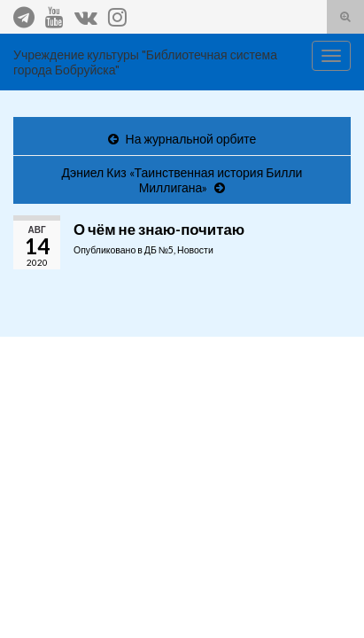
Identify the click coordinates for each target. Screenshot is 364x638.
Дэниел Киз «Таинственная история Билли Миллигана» (182, 180)
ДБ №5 (159, 250)
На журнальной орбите (191, 139)
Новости (195, 250)
